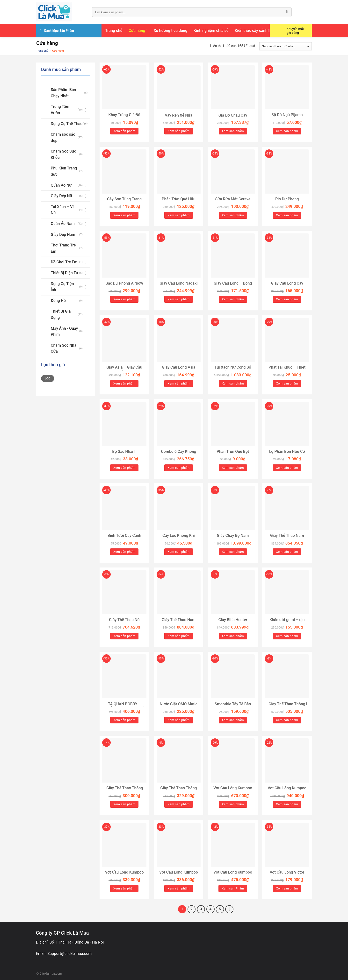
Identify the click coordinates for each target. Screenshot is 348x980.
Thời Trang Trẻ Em (63, 248)
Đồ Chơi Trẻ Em (64, 262)
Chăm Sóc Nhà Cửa (64, 348)
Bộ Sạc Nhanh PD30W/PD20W (124, 454)
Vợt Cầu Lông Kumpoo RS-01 (124, 875)
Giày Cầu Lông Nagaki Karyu (178, 286)
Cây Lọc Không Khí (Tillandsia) (179, 538)
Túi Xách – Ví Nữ (62, 210)
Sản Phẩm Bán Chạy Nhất (63, 93)
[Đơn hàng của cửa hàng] (286, 46)
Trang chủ (114, 31)
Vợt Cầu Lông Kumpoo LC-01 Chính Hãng (179, 875)
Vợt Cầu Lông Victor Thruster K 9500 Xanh (287, 875)
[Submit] (287, 12)
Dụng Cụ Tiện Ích (62, 287)
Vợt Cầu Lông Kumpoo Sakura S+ (287, 791)
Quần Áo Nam (63, 224)
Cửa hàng (138, 31)
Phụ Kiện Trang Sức (64, 171)
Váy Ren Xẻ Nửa (179, 115)
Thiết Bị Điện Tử (64, 273)
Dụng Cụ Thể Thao (67, 124)
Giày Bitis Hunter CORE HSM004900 (233, 622)
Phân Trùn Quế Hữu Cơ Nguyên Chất (178, 202)
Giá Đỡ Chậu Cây (233, 115)
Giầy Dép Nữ (61, 196)
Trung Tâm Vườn (60, 110)
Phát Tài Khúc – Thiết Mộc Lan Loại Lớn (287, 370)
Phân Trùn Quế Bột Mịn (233, 454)
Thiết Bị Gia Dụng (61, 314)
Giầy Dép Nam (63, 234)
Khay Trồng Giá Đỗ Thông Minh (124, 117)
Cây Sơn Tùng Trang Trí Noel (124, 202)
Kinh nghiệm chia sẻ (211, 31)
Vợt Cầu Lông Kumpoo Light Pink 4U (233, 791)
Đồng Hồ (58, 301)
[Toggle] (86, 110)
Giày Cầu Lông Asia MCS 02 (179, 370)
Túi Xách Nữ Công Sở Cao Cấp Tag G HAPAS (233, 370)
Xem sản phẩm (124, 131)
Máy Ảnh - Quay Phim (64, 332)
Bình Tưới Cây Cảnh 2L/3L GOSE (124, 538)
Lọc (47, 378)
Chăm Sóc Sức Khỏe (63, 154)
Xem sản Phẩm (233, 888)
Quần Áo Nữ (61, 185)
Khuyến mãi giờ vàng (295, 31)
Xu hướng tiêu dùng (170, 31)
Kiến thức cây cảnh (252, 31)
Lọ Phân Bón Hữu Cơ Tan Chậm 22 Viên (287, 454)
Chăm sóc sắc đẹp (63, 137)
